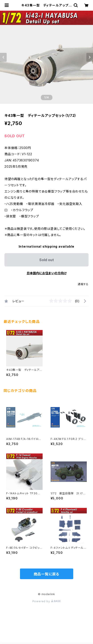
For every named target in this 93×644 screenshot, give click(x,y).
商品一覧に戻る (47, 574)
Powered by (47, 601)
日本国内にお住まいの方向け (47, 273)
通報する (83, 284)
